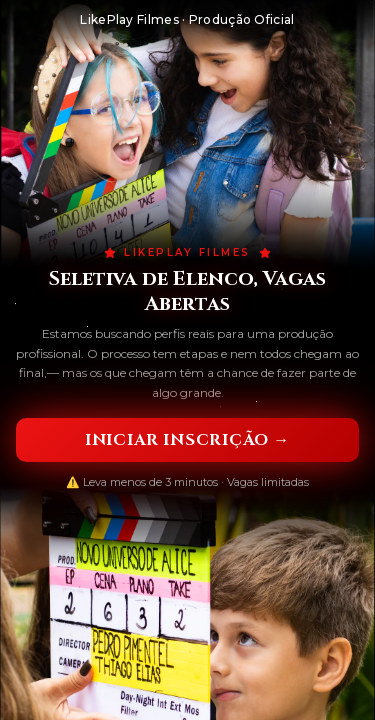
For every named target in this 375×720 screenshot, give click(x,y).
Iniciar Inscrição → (187, 440)
